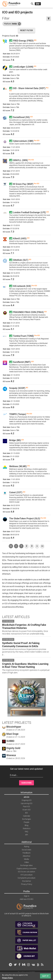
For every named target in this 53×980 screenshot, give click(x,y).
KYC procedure (27, 875)
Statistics (27, 828)
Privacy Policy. (8, 978)
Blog (26, 825)
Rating (27, 847)
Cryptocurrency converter (26, 868)
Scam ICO (26, 810)
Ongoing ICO (27, 800)
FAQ (26, 832)
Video (27, 862)
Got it (45, 976)
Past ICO (26, 807)
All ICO (26, 797)
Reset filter (26, 30)
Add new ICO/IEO (27, 899)
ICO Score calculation (26, 872)
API (26, 835)
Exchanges (27, 819)
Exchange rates (26, 865)
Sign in (27, 896)
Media (26, 859)
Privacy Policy (27, 884)
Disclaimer (27, 881)
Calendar (27, 816)
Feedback (26, 853)
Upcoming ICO (27, 803)
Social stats (26, 850)
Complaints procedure (26, 878)
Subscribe (26, 783)
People (26, 822)
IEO (26, 813)
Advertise (26, 856)
